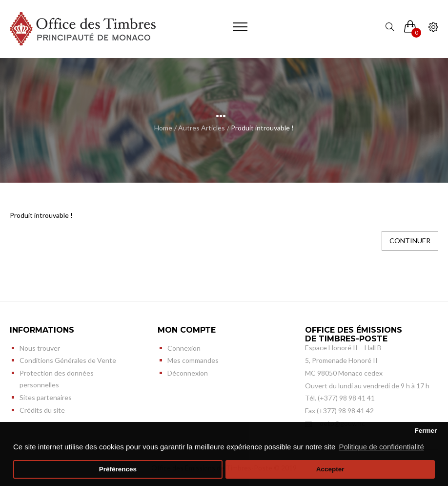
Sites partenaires (46, 397)
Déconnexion (188, 373)
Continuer (410, 241)
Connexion (184, 348)
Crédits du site (42, 410)
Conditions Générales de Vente (68, 360)
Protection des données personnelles (57, 379)
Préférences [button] (118, 469)
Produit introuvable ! (262, 128)
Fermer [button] (426, 431)
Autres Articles (202, 128)
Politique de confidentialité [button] (382, 447)
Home (163, 128)
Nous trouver (40, 348)
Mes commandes (193, 360)
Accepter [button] (330, 469)
